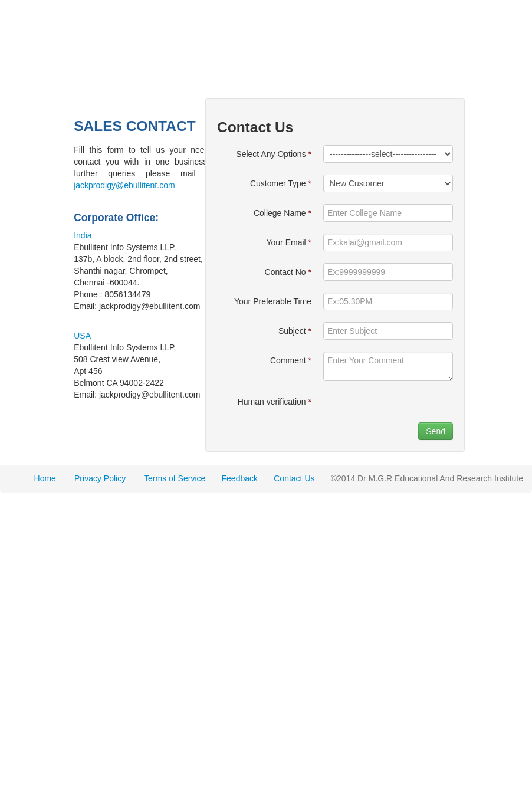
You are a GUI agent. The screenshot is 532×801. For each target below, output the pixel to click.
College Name (283, 213)
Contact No (288, 272)
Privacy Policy (100, 478)
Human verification (275, 402)
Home (45, 478)
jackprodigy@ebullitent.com (124, 185)
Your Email (289, 242)
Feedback (240, 478)
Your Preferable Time (273, 301)
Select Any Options (274, 154)
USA (82, 336)
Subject (295, 331)
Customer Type (281, 183)
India (83, 235)
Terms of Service (175, 478)
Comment (291, 360)
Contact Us (294, 478)
